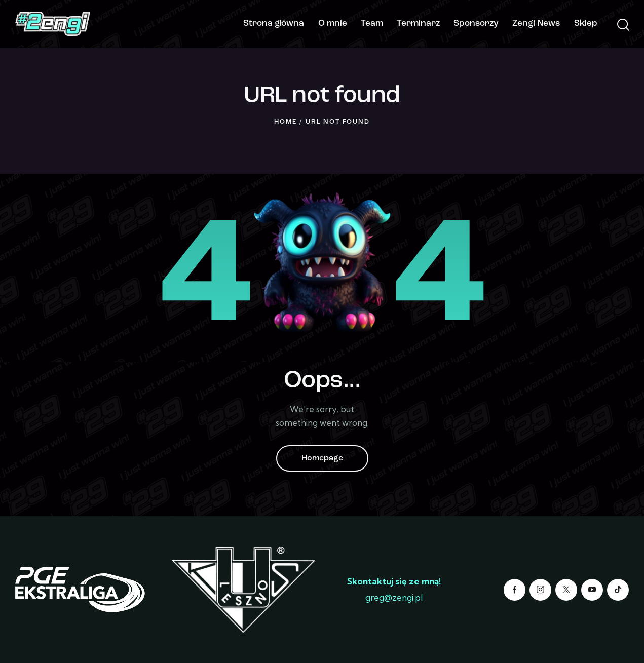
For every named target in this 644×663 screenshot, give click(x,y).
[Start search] (622, 25)
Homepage (322, 458)
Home (285, 122)
